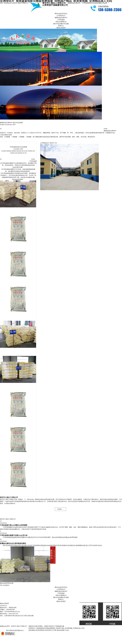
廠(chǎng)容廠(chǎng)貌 (61, 24)
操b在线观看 (61, 630)
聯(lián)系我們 (61, 28)
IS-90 (21, 151)
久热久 (67, 630)
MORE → (60, 509)
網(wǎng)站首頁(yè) (61, 13)
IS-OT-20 (24, 153)
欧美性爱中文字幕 (51, 630)
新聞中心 (61, 26)
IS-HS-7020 (27, 151)
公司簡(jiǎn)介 (61, 16)
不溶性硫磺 (61, 20)
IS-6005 (12, 151)
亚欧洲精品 (32, 630)
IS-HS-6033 (17, 153)
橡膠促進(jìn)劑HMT (61, 18)
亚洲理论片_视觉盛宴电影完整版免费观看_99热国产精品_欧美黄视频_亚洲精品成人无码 (56, 628)
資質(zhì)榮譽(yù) (61, 22)
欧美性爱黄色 (40, 630)
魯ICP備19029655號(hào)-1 (15, 630)
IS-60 (3, 151)
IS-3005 (7, 151)
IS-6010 (17, 151)
